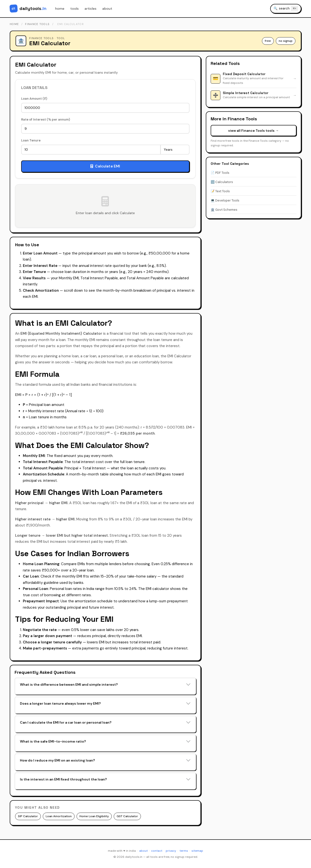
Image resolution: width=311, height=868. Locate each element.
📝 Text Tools (220, 191)
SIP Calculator (28, 816)
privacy (171, 851)
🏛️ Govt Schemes (224, 210)
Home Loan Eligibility (94, 816)
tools (74, 9)
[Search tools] (286, 9)
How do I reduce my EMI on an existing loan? (57, 760)
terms (184, 851)
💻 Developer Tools (225, 200)
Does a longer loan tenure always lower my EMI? (60, 703)
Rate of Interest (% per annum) (46, 119)
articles (91, 9)
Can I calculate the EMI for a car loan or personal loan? (66, 722)
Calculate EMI (105, 166)
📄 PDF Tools (220, 173)
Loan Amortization (59, 816)
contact (157, 851)
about (107, 9)
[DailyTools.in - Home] (28, 9)
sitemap (197, 851)
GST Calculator (127, 816)
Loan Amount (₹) (34, 99)
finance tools (37, 24)
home (60, 9)
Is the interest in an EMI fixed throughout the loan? (63, 779)
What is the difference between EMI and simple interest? (69, 684)
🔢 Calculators (222, 182)
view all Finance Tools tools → (253, 131)
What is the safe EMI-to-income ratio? (53, 741)
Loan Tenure (31, 140)
